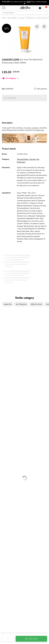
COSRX (3, 352)
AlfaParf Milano (6, 400)
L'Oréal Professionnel (8, 367)
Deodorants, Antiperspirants (10, 454)
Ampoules (4, 428)
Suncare (33, 159)
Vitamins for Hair (6, 482)
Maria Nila (4, 377)
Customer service (9, 537)
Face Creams (5, 441)
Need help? (6, 611)
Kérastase (4, 326)
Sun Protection (21, 304)
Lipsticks (3, 480)
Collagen (3, 485)
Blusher (3, 477)
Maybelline (4, 339)
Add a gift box (42, 89)
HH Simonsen (5, 359)
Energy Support (6, 487)
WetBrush (4, 403)
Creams (3, 431)
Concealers (4, 467)
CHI (2, 393)
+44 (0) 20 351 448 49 (10, 614)
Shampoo (3, 421)
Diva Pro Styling (6, 375)
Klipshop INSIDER (8, 527)
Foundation (4, 462)
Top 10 (4, 562)
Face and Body (23, 159)
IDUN (2, 405)
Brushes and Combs (7, 434)
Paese (2, 362)
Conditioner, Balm (7, 423)
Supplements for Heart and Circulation (14, 500)
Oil (1, 426)
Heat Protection (6, 436)
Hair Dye (3, 439)
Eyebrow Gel (5, 464)
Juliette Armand (6, 316)
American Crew (6, 413)
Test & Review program (10, 559)
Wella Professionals (7, 369)
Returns (5, 552)
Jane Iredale (4, 334)
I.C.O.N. (3, 336)
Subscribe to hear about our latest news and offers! (20, 594)
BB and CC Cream (7, 472)
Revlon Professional (7, 380)
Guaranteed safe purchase (12, 510)
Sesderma (4, 329)
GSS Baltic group (9, 572)
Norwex (3, 357)
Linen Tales (4, 349)
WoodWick (4, 347)
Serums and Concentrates (9, 446)
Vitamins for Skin (6, 490)
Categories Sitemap (9, 532)
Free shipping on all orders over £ (15, 503)
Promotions (7, 557)
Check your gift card (10, 550)
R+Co (2, 398)
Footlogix (3, 390)
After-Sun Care (36, 304)
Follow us (5, 628)
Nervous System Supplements (11, 495)
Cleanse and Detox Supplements (12, 492)
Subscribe (8, 605)
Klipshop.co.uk (8, 517)
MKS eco (3, 385)
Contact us (6, 539)
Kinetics (3, 387)
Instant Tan (8, 304)
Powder (3, 469)
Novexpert (4, 416)
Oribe (2, 382)
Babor (2, 321)
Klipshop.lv (6, 574)
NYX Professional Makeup (9, 354)
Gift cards (6, 547)
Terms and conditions (10, 519)
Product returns (8, 505)
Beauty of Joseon (6, 341)
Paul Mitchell (5, 408)
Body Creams (5, 444)
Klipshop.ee (6, 579)
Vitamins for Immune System (11, 497)
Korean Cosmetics (7, 459)
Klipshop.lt (6, 577)
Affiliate (5, 530)
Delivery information (10, 544)
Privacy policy (7, 522)
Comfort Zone (11, 59)
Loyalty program (8, 565)
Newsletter (6, 592)
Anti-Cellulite (5, 451)
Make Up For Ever (6, 410)
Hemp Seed (4, 331)
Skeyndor (3, 372)
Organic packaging (9, 508)
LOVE (29, 2)
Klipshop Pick (7, 567)
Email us (5, 618)
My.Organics (5, 344)
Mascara (3, 474)
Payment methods (9, 542)
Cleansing (4, 449)
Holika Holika (5, 395)
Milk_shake (4, 318)
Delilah (3, 323)
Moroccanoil (5, 364)
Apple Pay (6, 525)
